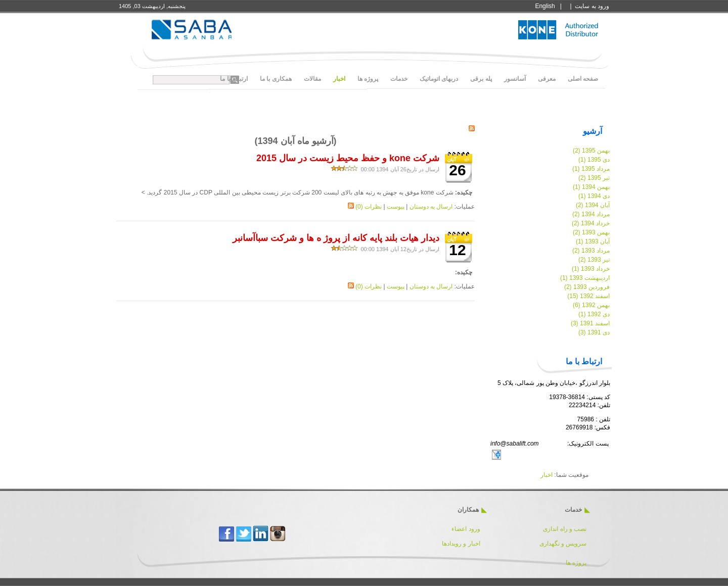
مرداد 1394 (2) (591, 214)
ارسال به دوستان (431, 207)
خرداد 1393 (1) (591, 269)
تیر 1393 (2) (594, 260)
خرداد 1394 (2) (591, 223)
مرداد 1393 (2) (591, 251)
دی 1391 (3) (594, 332)
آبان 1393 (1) (593, 241)
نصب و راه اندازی (565, 529)
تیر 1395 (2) (594, 178)
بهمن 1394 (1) (591, 187)
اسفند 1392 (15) (588, 296)
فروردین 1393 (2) (587, 287)
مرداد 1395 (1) (591, 169)
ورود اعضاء (465, 529)
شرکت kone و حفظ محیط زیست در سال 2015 (348, 158)
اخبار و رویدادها (461, 544)
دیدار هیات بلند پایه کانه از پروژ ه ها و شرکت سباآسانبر (336, 238)
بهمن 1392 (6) (591, 305)
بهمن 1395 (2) (591, 151)
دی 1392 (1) (594, 314)
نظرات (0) (369, 207)
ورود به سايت (592, 6)
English (545, 6)
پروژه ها (576, 563)
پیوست (396, 207)
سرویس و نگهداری (563, 544)
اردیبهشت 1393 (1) (585, 278)
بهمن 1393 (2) (591, 232)
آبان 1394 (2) (593, 205)
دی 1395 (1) (594, 160)
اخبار (547, 475)
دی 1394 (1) (594, 196)
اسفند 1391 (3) (590, 323)
